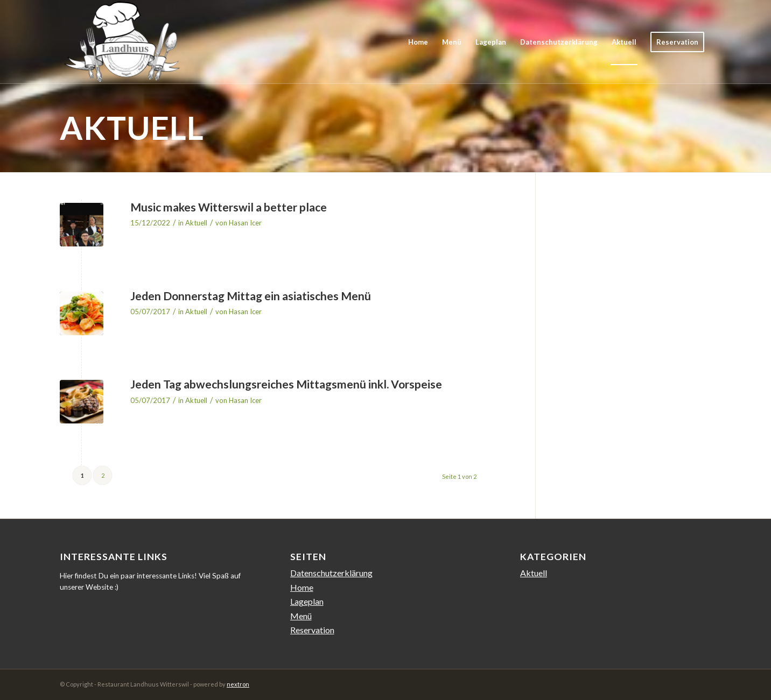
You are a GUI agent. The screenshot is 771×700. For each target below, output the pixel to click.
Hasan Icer (245, 223)
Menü (301, 616)
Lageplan (307, 601)
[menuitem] (418, 42)
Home (302, 587)
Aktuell (196, 223)
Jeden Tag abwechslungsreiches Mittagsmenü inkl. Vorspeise (286, 384)
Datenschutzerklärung (331, 573)
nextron (238, 684)
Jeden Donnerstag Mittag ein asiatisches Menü (251, 296)
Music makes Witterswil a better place (229, 207)
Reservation (312, 630)
